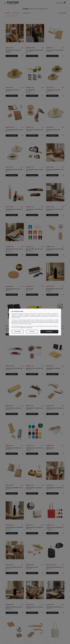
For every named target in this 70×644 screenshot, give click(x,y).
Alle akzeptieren (49, 332)
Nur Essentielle (18, 332)
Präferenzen (32, 332)
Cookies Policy (22, 328)
